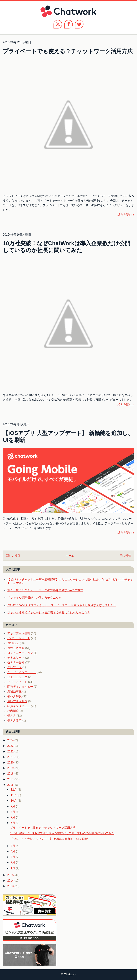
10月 (14, 801)
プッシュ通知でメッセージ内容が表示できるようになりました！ (49, 612)
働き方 (12, 716)
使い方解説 (14, 696)
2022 (11, 751)
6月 (13, 823)
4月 (13, 851)
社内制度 (13, 711)
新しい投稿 (13, 556)
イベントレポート (19, 638)
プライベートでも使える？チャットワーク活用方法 (68, 51)
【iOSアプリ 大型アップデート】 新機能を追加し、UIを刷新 (49, 839)
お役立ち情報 (16, 648)
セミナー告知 (16, 662)
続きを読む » (126, 215)
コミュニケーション (20, 653)
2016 (11, 785)
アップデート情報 (19, 633)
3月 (13, 857)
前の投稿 (125, 556)
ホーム (70, 556)
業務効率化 (14, 691)
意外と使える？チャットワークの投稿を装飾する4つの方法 (45, 590)
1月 (13, 868)
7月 (13, 817)
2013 (11, 886)
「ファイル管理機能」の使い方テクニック (34, 598)
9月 (13, 806)
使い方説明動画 (17, 701)
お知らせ (13, 643)
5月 (13, 846)
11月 (14, 795)
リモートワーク (17, 677)
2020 (11, 763)
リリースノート (17, 682)
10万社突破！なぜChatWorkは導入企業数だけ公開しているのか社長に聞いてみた (62, 833)
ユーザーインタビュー (22, 672)
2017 (11, 779)
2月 (13, 862)
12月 (14, 790)
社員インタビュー (19, 706)
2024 (11, 740)
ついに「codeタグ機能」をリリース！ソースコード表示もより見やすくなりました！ (62, 605)
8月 (13, 812)
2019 (11, 768)
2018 (11, 774)
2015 (11, 875)
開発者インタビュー (20, 687)
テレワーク (14, 667)
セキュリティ (16, 658)
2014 (11, 881)
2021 (11, 757)
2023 (11, 746)
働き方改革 (14, 720)
